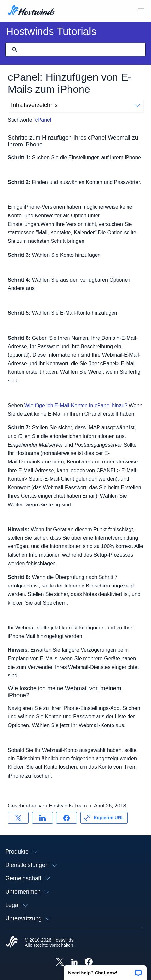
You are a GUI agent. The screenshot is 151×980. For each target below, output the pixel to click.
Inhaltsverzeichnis (75, 105)
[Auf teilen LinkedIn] (42, 818)
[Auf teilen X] (18, 818)
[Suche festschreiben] (15, 49)
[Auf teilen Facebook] (67, 818)
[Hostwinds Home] (12, 943)
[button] (105, 971)
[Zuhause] (31, 11)
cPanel (43, 120)
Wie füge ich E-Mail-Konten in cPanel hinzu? (76, 405)
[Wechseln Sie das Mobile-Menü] (141, 11)
